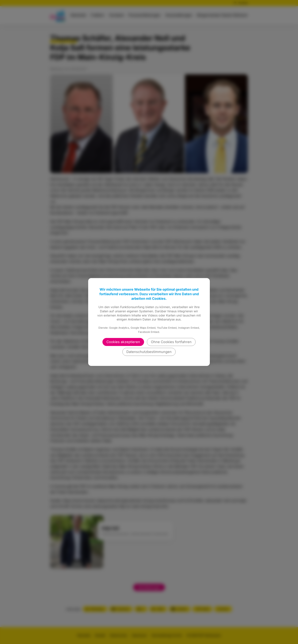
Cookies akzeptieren (123, 342)
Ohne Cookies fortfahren (171, 342)
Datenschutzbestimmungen (149, 352)
